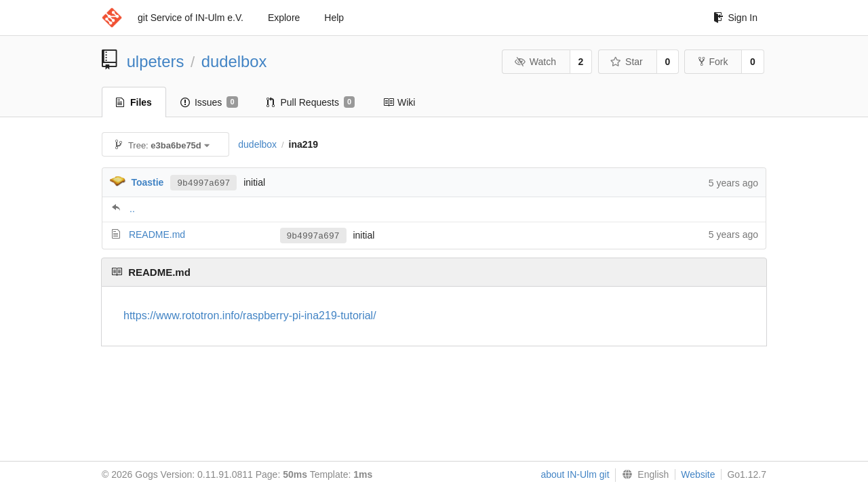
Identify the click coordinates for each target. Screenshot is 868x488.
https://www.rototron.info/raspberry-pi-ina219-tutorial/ (250, 316)
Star (627, 62)
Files (134, 102)
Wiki (399, 102)
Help (334, 18)
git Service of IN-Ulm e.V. (191, 18)
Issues (209, 102)
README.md (157, 235)
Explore (284, 18)
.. (132, 209)
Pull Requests (311, 102)
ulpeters (156, 61)
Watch (535, 62)
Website (698, 474)
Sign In (735, 18)
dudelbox (234, 61)
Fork (713, 62)
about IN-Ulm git (575, 474)
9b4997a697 (203, 182)
